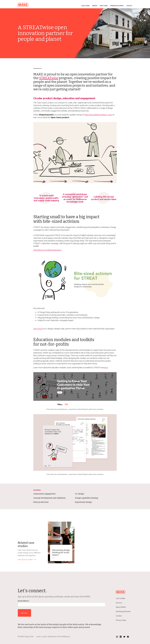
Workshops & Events (117, 6)
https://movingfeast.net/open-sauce (98, 115)
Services (95, 6)
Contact (129, 6)
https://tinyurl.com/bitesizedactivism (47, 250)
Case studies (85, 6)
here (106, 367)
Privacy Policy (121, 620)
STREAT (49, 78)
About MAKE (104, 6)
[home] (23, 4)
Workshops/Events (123, 611)
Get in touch (38, 329)
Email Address (23, 601)
